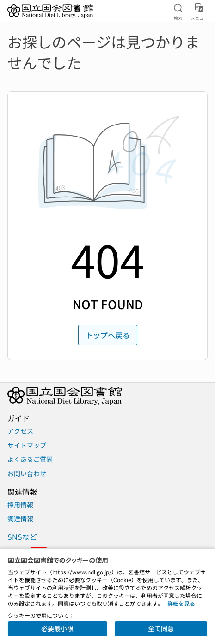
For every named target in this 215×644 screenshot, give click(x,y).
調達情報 (20, 519)
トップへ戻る (108, 335)
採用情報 (20, 505)
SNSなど (22, 537)
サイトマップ (27, 445)
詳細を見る (181, 603)
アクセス (20, 431)
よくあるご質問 (30, 459)
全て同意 (161, 628)
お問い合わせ (27, 473)
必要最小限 (57, 628)
